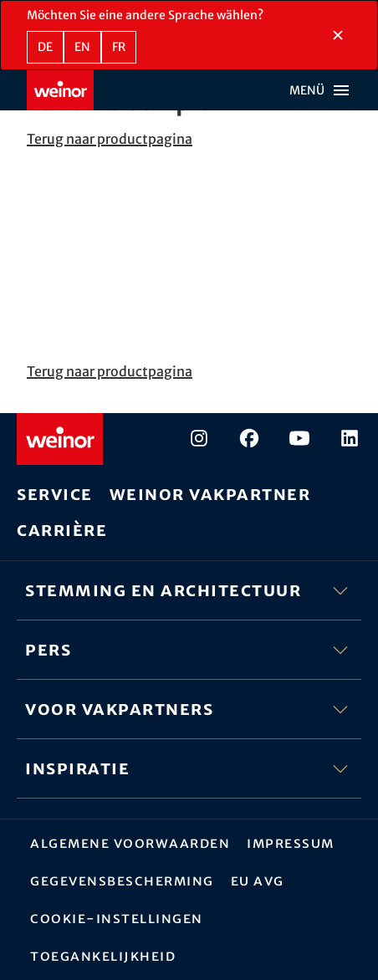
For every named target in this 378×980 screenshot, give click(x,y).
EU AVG (258, 880)
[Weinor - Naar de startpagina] (60, 90)
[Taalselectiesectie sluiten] (338, 35)
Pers (189, 650)
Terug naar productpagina (110, 139)
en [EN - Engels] (82, 47)
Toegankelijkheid (103, 956)
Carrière (62, 530)
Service (55, 494)
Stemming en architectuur (189, 590)
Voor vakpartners (189, 709)
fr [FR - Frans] (119, 47)
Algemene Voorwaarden (130, 843)
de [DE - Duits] (45, 47)
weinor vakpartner (210, 494)
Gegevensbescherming (122, 880)
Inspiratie (189, 768)
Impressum (291, 843)
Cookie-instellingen (117, 918)
